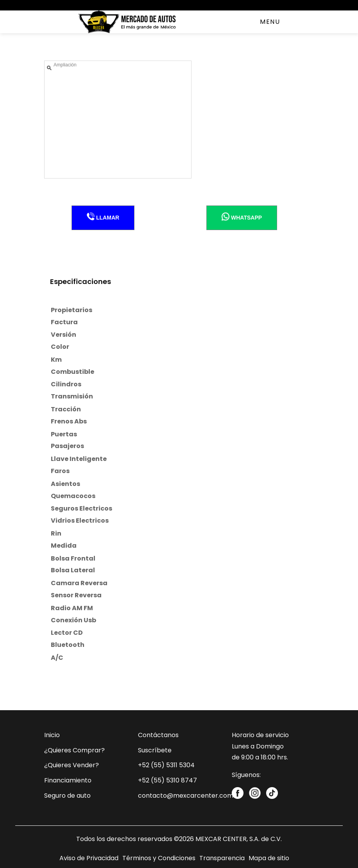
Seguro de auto (67, 796)
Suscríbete (155, 750)
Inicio (52, 735)
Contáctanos (158, 735)
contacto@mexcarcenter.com (186, 796)
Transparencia (222, 858)
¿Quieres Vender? (72, 765)
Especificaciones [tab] (81, 281)
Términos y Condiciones (159, 858)
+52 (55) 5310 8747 (167, 780)
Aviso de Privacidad (89, 858)
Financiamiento (68, 780)
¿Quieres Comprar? (74, 750)
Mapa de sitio (269, 858)
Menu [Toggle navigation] (270, 22)
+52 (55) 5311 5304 (166, 765)
